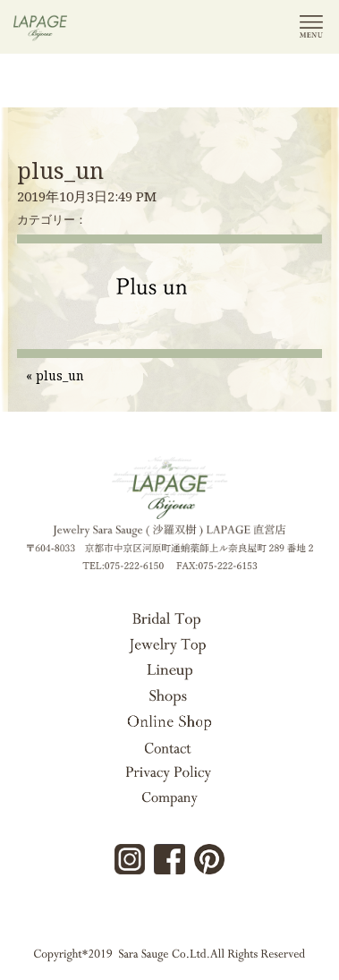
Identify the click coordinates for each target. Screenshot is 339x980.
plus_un (60, 170)
